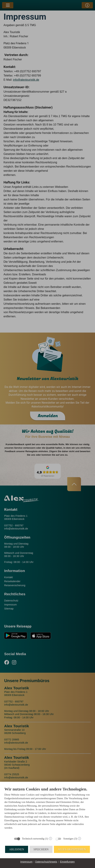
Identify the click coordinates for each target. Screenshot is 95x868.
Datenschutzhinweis (46, 862)
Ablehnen (17, 849)
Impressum (26, 862)
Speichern (41, 849)
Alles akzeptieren (72, 849)
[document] (47, 811)
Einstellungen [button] (67, 862)
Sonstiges (68, 839)
